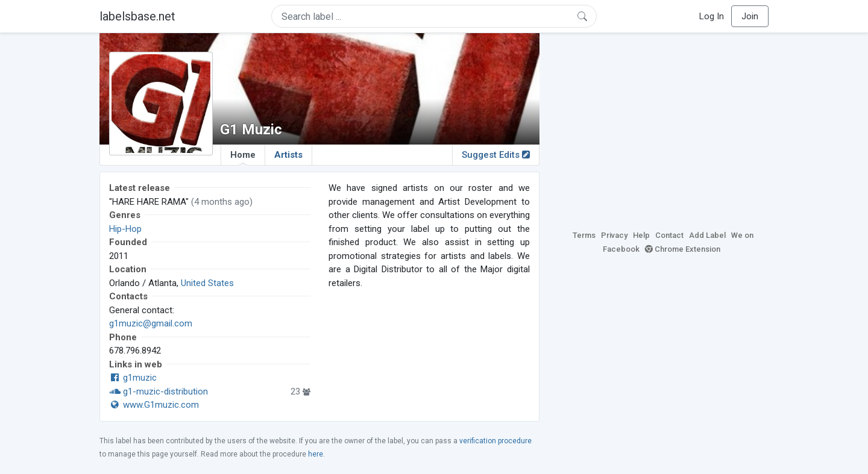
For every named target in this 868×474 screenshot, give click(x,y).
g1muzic (133, 378)
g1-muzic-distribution (159, 391)
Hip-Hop (125, 229)
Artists (288, 155)
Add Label (707, 235)
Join (750, 16)
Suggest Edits (496, 155)
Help (641, 235)
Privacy (614, 235)
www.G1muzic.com (154, 405)
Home (243, 157)
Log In (712, 16)
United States (207, 283)
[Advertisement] (663, 129)
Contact (669, 235)
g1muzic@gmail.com (151, 323)
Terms (584, 235)
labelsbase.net (137, 16)
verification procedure (495, 441)
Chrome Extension (683, 249)
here (316, 454)
